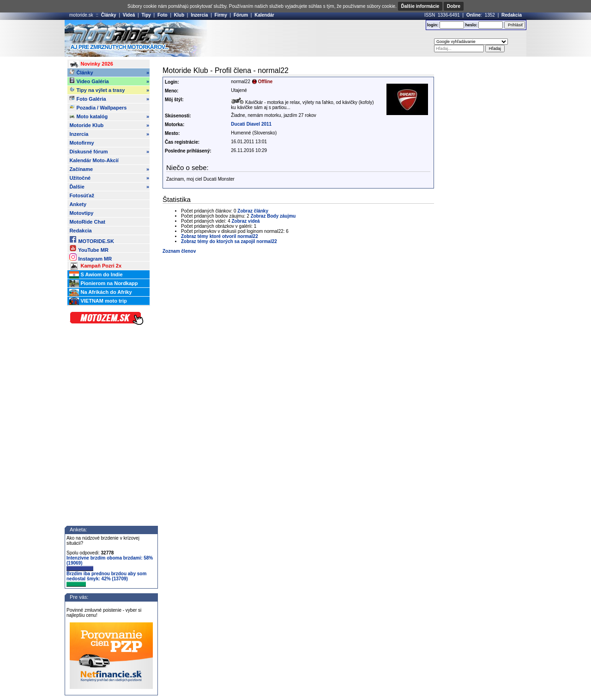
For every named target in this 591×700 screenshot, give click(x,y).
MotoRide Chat (87, 222)
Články (109, 15)
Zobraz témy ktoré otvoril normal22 (220, 236)
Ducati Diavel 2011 (251, 124)
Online (473, 15)
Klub (179, 15)
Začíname (109, 169)
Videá (129, 15)
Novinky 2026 (91, 64)
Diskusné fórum (109, 152)
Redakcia (512, 15)
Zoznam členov (179, 251)
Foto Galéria (109, 99)
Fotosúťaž (82, 195)
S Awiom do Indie (96, 275)
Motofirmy (81, 143)
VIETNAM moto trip (98, 301)
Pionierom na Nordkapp (103, 284)
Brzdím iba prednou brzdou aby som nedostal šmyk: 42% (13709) (106, 579)
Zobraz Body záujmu (273, 216)
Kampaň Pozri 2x (95, 266)
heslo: (471, 25)
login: (433, 25)
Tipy (146, 15)
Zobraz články (253, 211)
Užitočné (109, 178)
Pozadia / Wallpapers (98, 107)
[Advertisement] (309, 38)
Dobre (454, 6)
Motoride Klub (109, 125)
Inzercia (199, 15)
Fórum (241, 15)
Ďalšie (109, 187)
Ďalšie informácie (420, 6)
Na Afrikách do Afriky (100, 292)
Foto (163, 15)
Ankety (78, 204)
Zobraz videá (246, 221)
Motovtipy (81, 213)
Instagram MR (90, 257)
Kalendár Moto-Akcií (94, 160)
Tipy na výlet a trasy (109, 90)
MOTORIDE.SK (91, 240)
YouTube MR (89, 248)
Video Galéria (109, 81)
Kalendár (264, 15)
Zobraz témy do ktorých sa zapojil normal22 (229, 241)
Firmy (221, 15)
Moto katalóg (109, 116)
